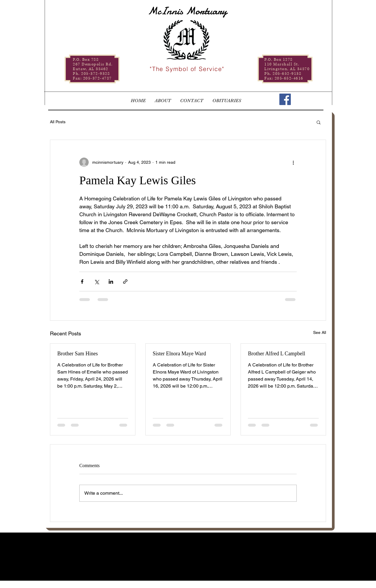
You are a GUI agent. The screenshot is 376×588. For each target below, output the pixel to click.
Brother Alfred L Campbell (277, 354)
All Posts (58, 122)
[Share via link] (125, 282)
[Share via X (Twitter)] (96, 282)
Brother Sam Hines (78, 354)
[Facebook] (285, 99)
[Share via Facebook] (82, 282)
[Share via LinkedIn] (111, 282)
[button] (319, 122)
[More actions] (293, 162)
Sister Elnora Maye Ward (179, 354)
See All (320, 332)
